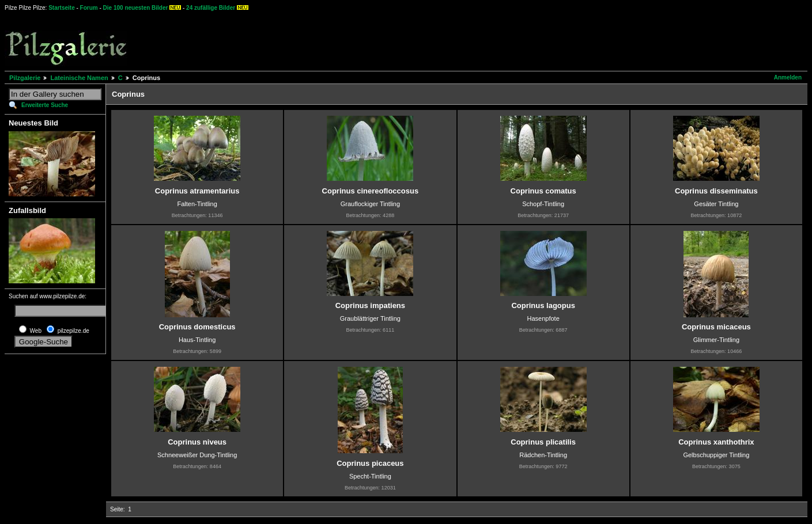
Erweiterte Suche (45, 105)
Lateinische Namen (79, 78)
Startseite (62, 8)
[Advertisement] (427, 40)
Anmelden (788, 77)
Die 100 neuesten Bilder (136, 8)
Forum (89, 8)
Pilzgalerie (25, 78)
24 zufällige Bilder (211, 8)
